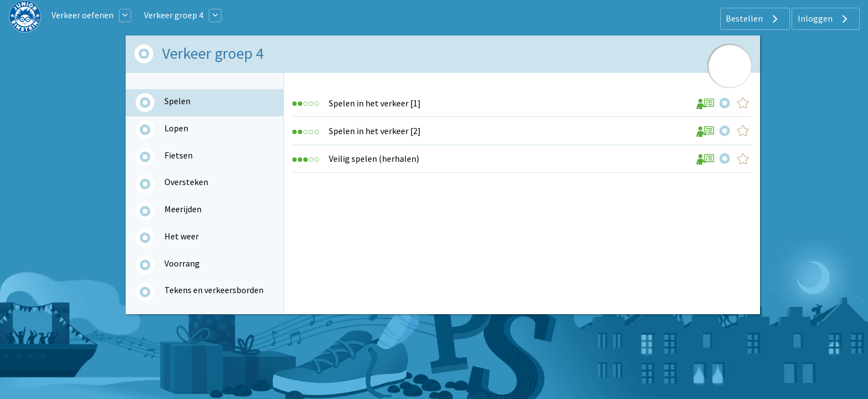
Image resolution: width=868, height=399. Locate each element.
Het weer (182, 236)
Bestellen (753, 19)
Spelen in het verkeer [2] (375, 131)
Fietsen (179, 155)
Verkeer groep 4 (174, 15)
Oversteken (186, 182)
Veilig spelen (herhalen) (374, 158)
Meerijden (183, 209)
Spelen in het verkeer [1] (375, 103)
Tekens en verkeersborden (214, 290)
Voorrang (182, 263)
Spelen (177, 101)
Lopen (176, 128)
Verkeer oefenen (82, 15)
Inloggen (824, 19)
